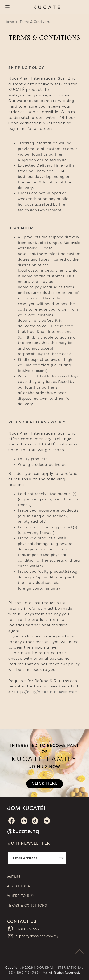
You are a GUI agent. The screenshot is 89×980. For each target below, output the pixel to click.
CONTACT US (22, 922)
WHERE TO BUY (21, 896)
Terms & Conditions (35, 22)
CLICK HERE (45, 783)
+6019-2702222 (27, 929)
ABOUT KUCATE (21, 886)
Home (9, 22)
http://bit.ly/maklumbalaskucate (46, 692)
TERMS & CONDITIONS (27, 906)
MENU (14, 877)
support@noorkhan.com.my (37, 936)
